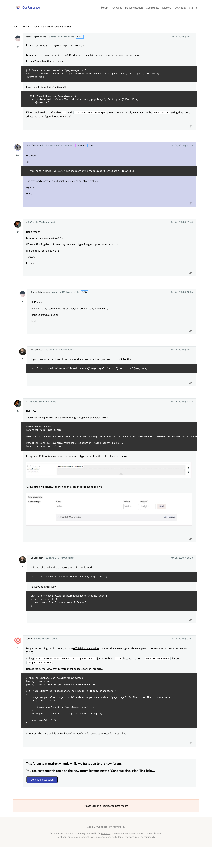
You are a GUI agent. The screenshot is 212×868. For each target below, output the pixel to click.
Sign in (193, 10)
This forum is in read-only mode (49, 784)
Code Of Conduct (97, 848)
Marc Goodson (33, 148)
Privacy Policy (117, 848)
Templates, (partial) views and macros (52, 27)
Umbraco (106, 855)
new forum (82, 791)
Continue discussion (43, 800)
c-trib (79, 37)
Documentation (134, 10)
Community (153, 10)
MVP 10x (80, 148)
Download (180, 10)
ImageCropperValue (77, 751)
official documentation (87, 664)
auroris (29, 654)
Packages (117, 10)
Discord (167, 10)
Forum (105, 10)
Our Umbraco (32, 10)
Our (16, 27)
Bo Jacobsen (37, 358)
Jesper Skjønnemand (36, 37)
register (107, 827)
